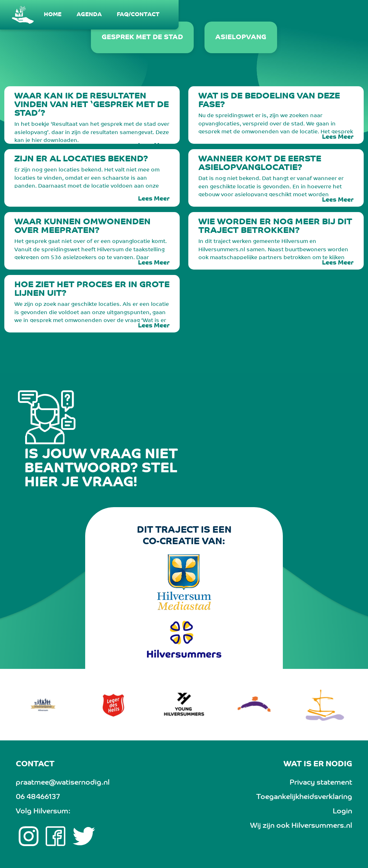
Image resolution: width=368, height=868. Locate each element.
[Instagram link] (29, 836)
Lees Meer (154, 146)
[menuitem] (53, 15)
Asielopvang (241, 38)
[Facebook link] (56, 836)
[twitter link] (84, 836)
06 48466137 (38, 797)
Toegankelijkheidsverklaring (304, 797)
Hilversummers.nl (322, 826)
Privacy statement (321, 783)
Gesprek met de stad (142, 38)
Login (342, 812)
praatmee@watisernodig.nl (63, 783)
